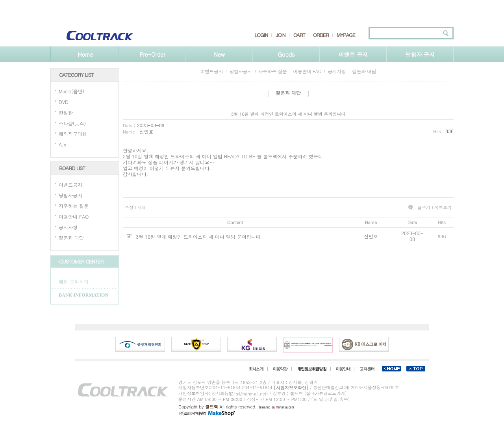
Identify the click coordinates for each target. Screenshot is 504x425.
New (219, 54)
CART (299, 35)
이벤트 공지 (353, 54)
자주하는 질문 (74, 206)
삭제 (142, 208)
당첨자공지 (70, 195)
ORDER (321, 35)
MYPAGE (346, 35)
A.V (63, 144)
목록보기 (443, 208)
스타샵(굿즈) (72, 123)
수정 (129, 208)
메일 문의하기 (74, 281)
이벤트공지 (70, 185)
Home (85, 54)
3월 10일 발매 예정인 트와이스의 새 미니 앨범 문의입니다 (198, 237)
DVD (64, 102)
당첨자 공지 (420, 54)
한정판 (66, 112)
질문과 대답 (71, 238)
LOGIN (261, 35)
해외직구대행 (73, 134)
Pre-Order (152, 54)
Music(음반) (71, 91)
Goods (286, 54)
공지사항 (68, 227)
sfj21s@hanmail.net (246, 394)
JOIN (280, 35)
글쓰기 (424, 208)
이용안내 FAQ (74, 216)
